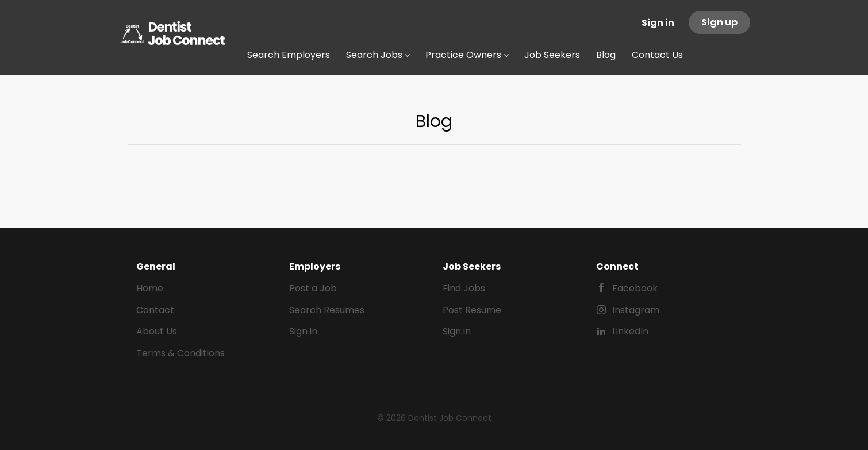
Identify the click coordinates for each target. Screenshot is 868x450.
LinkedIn (630, 331)
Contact (155, 310)
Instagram (636, 310)
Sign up (719, 22)
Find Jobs (464, 288)
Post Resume (472, 310)
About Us (157, 331)
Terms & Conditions (180, 353)
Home (150, 288)
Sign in (658, 23)
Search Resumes (327, 310)
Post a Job (313, 288)
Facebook (635, 288)
